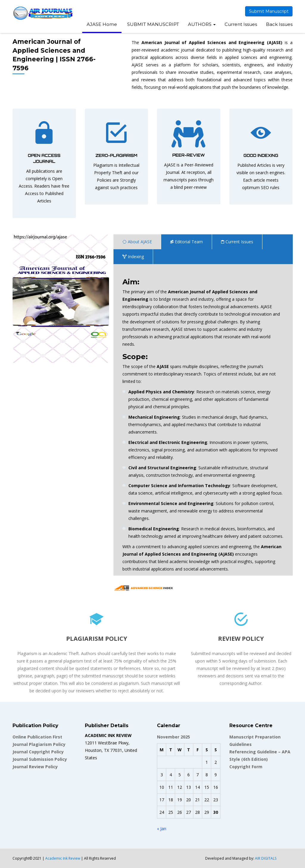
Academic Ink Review (63, 858)
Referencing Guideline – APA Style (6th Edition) (260, 755)
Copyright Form (246, 767)
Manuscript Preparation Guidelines (255, 741)
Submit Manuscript (269, 11)
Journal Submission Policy (40, 759)
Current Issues (241, 24)
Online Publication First (37, 737)
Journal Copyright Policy (38, 752)
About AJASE (137, 242)
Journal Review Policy (35, 767)
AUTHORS (202, 24)
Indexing (133, 257)
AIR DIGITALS (266, 858)
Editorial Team (186, 242)
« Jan (162, 829)
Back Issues (279, 24)
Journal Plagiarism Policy (39, 744)
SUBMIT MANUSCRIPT (152, 24)
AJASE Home (102, 24)
